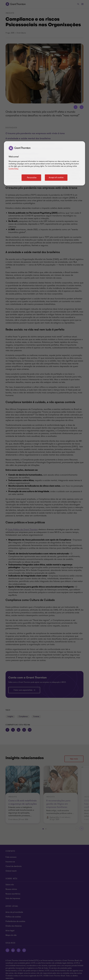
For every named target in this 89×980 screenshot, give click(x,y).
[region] (44, 163)
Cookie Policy (13, 169)
